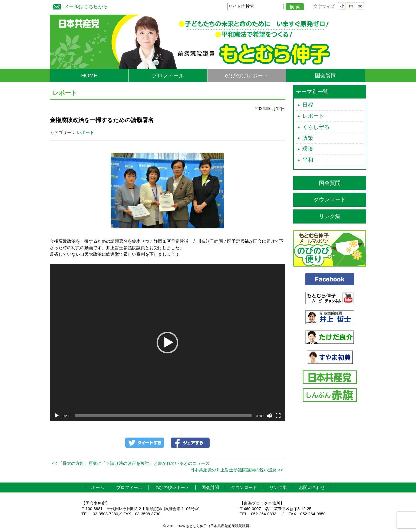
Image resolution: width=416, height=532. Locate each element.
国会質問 (326, 75)
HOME (89, 75)
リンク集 (330, 216)
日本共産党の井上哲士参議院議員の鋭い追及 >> (237, 470)
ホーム (98, 487)
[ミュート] (269, 416)
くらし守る (316, 127)
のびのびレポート (247, 75)
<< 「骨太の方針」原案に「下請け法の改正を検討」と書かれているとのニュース (131, 463)
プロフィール (168, 75)
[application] (167, 343)
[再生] (57, 416)
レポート (85, 132)
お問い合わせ (312, 487)
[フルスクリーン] (278, 416)
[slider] (163, 416)
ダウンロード (330, 199)
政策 (308, 138)
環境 (308, 149)
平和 (308, 160)
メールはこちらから (79, 6)
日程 (308, 105)
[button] (167, 343)
